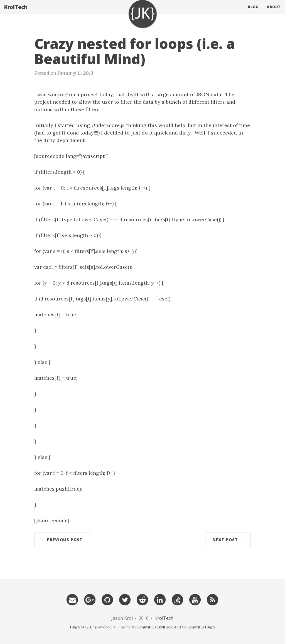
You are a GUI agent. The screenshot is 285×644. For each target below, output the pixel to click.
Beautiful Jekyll (151, 627)
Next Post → (228, 540)
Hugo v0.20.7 (82, 627)
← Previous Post (62, 540)
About (274, 12)
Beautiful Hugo (201, 627)
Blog (253, 12)
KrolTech (16, 13)
